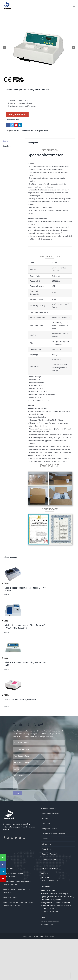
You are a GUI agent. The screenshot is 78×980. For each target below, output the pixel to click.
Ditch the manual (10, 898)
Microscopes (46, 844)
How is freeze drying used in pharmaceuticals (14, 875)
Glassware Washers (49, 854)
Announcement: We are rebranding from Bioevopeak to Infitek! (19, 904)
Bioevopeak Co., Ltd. (37, 936)
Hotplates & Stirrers (49, 859)
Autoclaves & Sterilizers (50, 813)
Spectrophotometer (41, 131)
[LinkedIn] (16, 838)
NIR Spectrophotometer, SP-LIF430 (21, 700)
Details (7, 595)
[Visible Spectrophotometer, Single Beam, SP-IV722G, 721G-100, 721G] (13, 611)
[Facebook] (4, 838)
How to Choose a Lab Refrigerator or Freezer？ (17, 891)
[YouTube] (20, 838)
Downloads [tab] (7, 146)
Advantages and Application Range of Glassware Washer (18, 883)
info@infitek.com (52, 880)
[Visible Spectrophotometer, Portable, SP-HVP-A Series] (13, 573)
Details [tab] (6, 141)
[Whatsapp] (12, 838)
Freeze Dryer (46, 849)
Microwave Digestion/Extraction (53, 834)
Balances (45, 839)
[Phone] (24, 838)
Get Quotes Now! (17, 114)
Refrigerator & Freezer (50, 829)
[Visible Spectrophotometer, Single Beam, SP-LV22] (13, 648)
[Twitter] (8, 838)
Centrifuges (46, 824)
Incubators (46, 819)
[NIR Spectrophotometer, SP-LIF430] (13, 685)
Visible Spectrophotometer (24, 131)
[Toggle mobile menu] (74, 6)
